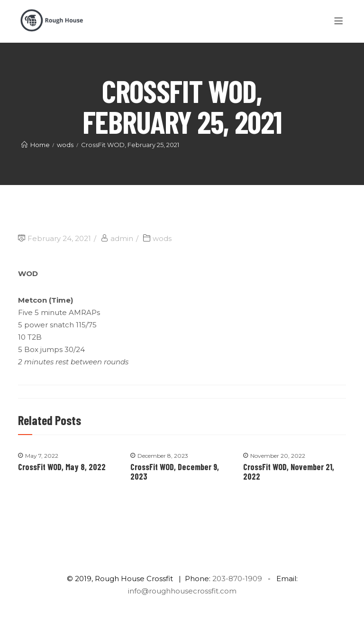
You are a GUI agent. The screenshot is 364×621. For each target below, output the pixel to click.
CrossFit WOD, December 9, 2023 (175, 472)
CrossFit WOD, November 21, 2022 (289, 472)
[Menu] (340, 21)
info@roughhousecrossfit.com (182, 591)
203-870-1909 (237, 579)
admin (122, 238)
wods (162, 238)
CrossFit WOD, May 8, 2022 (62, 467)
